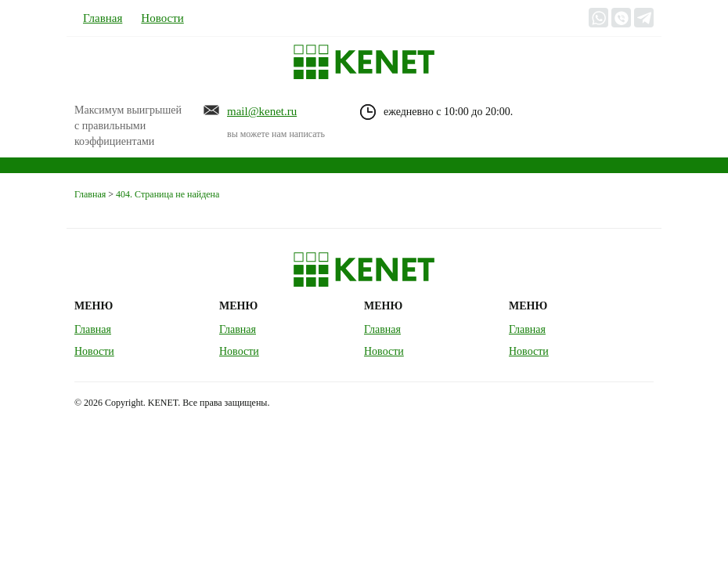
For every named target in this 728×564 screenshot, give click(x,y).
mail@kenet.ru (262, 111)
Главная (103, 18)
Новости (162, 18)
